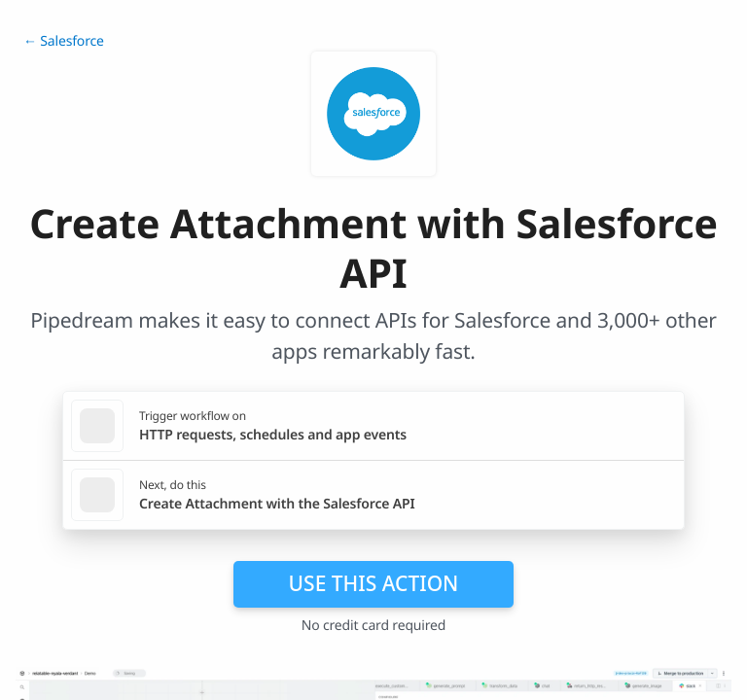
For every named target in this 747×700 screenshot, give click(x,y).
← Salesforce (64, 41)
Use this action (374, 583)
